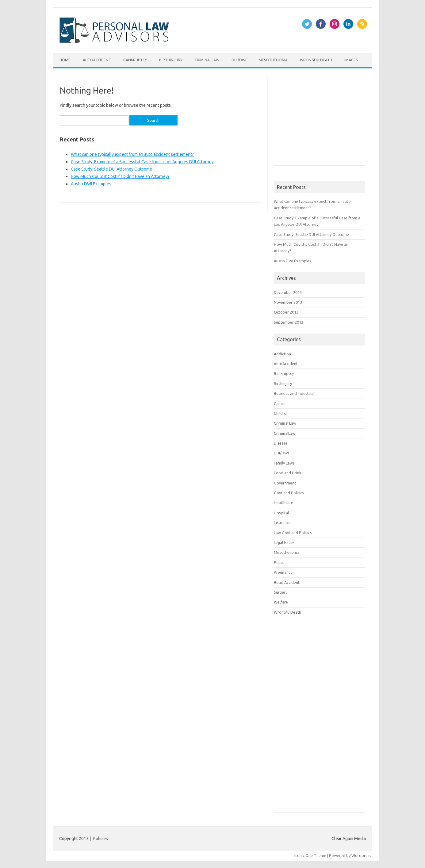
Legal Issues (284, 542)
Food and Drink (287, 473)
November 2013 (288, 302)
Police (279, 562)
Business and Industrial (294, 393)
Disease (281, 443)
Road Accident (287, 582)
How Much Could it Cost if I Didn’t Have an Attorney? (120, 176)
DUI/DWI (239, 60)
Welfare (281, 602)
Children (281, 413)
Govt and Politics (289, 493)
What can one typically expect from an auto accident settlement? (132, 154)
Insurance (282, 523)
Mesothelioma (273, 60)
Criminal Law (285, 423)
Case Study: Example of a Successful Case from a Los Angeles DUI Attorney (142, 162)
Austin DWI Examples (91, 184)
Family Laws (284, 463)
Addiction (282, 354)
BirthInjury (171, 60)
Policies (101, 839)
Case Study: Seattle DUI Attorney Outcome (111, 169)
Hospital (281, 513)
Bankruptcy (135, 60)
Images (351, 60)
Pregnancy (283, 572)
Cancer (280, 403)
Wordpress (361, 855)
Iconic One (304, 855)
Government (285, 483)
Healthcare (283, 503)
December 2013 (288, 292)
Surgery (281, 592)
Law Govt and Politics (293, 533)
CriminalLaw (207, 60)
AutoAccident (97, 60)
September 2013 (289, 322)
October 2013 (286, 312)
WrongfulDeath (316, 60)
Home (65, 60)
